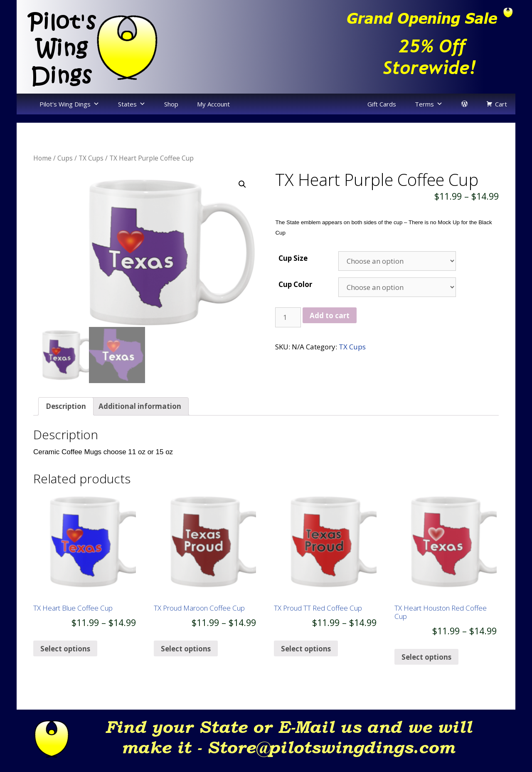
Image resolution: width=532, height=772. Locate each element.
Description (66, 414)
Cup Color (295, 284)
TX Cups (91, 158)
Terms (424, 104)
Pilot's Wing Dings (65, 104)
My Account (213, 104)
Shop (171, 104)
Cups (65, 158)
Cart (501, 104)
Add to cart (330, 315)
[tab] (66, 415)
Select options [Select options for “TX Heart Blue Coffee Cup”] (65, 657)
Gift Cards (382, 104)
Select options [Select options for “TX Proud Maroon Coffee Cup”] (186, 657)
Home (42, 158)
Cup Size (293, 258)
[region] (391, 47)
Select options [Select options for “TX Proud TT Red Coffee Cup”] (306, 657)
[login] (464, 104)
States (127, 104)
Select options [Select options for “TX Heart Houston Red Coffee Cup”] (426, 665)
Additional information (140, 414)
